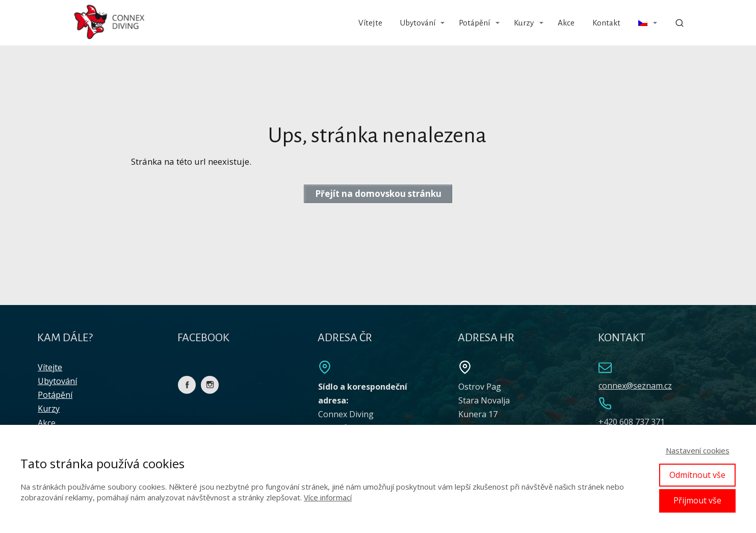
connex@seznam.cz (635, 386)
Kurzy (524, 23)
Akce (566, 23)
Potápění (474, 23)
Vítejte (370, 23)
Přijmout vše (697, 500)
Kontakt (606, 23)
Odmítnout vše (697, 475)
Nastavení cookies (698, 450)
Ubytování (418, 23)
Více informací (328, 497)
